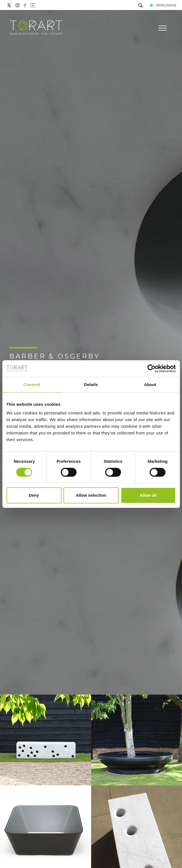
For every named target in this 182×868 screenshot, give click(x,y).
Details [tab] (91, 384)
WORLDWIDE (163, 5)
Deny (34, 495)
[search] (140, 6)
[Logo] (36, 28)
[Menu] (162, 28)
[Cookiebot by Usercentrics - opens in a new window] (151, 369)
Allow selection (91, 495)
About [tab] (150, 384)
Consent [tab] (32, 384)
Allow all (148, 495)
